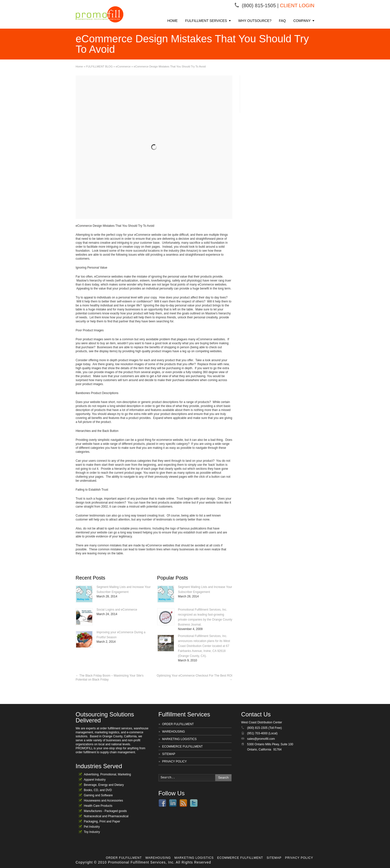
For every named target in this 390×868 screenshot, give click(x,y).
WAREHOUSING (174, 732)
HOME (172, 21)
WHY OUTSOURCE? (255, 21)
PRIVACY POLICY (174, 761)
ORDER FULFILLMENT (178, 724)
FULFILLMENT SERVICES (206, 21)
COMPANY (302, 21)
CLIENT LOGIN (297, 5)
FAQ (282, 21)
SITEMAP (169, 754)
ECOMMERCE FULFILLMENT (182, 747)
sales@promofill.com (261, 739)
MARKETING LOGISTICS (179, 739)
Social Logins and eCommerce (117, 610)
